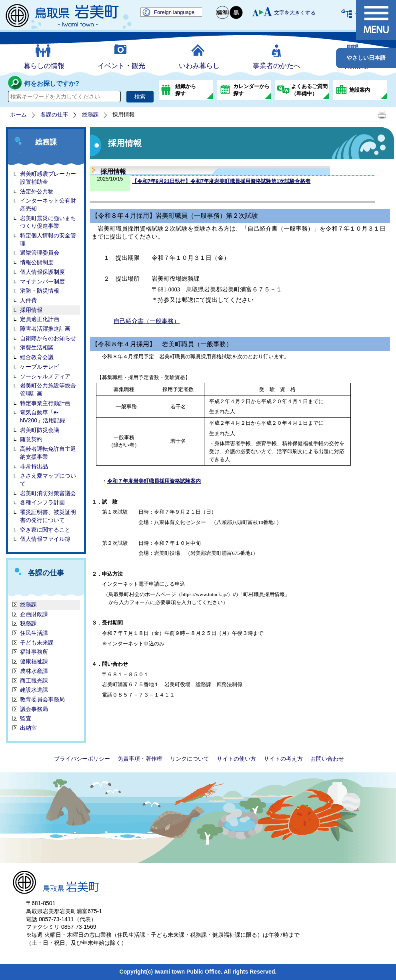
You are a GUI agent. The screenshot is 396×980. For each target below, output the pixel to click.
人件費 (28, 300)
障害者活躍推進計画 (45, 329)
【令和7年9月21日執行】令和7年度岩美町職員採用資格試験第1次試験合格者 (221, 181)
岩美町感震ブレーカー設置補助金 (48, 178)
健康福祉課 (34, 661)
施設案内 (360, 90)
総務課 (90, 114)
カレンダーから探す (251, 90)
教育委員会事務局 (42, 699)
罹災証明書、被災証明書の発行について (48, 516)
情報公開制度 (37, 262)
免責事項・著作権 (140, 759)
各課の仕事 (54, 114)
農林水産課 (34, 671)
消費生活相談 (37, 347)
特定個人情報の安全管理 (48, 239)
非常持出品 (34, 466)
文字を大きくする (295, 13)
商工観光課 (34, 681)
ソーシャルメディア (45, 376)
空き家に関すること (45, 530)
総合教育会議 (37, 357)
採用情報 (31, 310)
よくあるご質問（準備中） (309, 90)
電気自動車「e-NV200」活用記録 (43, 416)
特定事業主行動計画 (45, 403)
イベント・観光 (121, 66)
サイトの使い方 (236, 759)
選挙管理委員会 (40, 253)
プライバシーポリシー (82, 759)
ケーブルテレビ (40, 367)
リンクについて (190, 759)
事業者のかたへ (277, 66)
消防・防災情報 (40, 291)
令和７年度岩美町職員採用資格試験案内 (154, 481)
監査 (26, 718)
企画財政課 (34, 614)
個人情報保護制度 (42, 272)
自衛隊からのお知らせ (48, 338)
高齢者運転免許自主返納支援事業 (48, 453)
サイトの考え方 (283, 759)
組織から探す (186, 90)
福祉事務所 (34, 652)
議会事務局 (34, 709)
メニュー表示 (376, 20)
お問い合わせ (327, 759)
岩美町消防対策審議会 (48, 493)
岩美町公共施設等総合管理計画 (48, 390)
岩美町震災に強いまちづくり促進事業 (48, 222)
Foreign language (174, 12)
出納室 (28, 728)
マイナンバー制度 (42, 281)
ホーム (18, 114)
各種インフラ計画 (42, 502)
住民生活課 (34, 633)
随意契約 (31, 439)
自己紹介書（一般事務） (147, 321)
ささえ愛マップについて (48, 480)
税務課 (28, 623)
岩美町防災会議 (40, 430)
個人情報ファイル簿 (45, 539)
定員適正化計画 (40, 319)
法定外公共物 (37, 191)
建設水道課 (34, 690)
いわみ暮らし (199, 66)
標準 (223, 13)
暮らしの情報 (44, 66)
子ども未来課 (37, 643)
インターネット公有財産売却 (48, 205)
